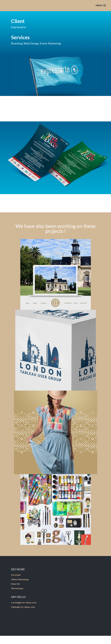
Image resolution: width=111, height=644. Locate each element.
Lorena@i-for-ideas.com (24, 602)
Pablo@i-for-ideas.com (23, 607)
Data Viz (15, 584)
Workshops (17, 588)
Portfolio (16, 575)
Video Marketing (20, 579)
